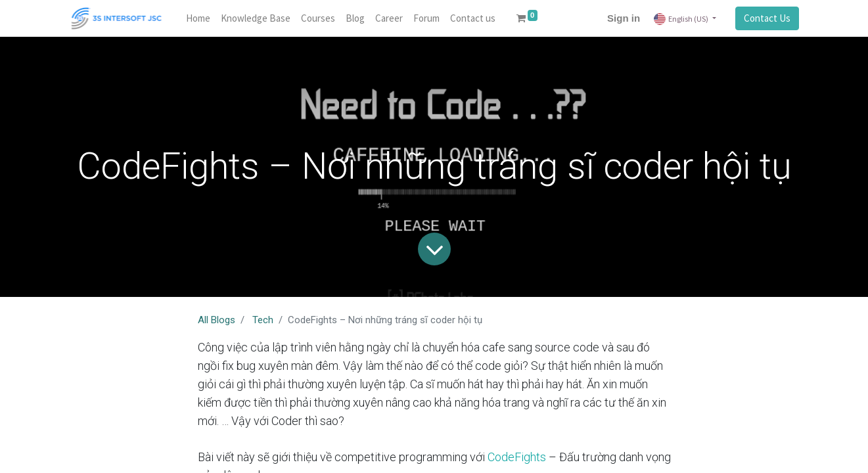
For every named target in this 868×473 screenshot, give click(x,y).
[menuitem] (198, 19)
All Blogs (217, 320)
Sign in (624, 18)
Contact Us (767, 18)
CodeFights (517, 457)
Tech (263, 320)
